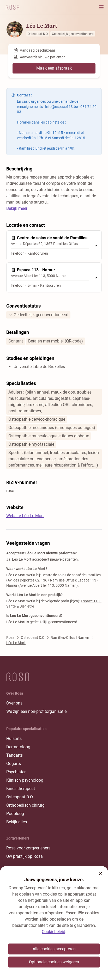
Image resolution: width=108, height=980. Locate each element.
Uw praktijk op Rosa (25, 856)
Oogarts (14, 764)
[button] (101, 873)
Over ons (14, 703)
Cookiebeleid (53, 932)
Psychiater (16, 772)
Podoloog (15, 814)
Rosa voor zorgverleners (28, 848)
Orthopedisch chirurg (25, 805)
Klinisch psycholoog (25, 780)
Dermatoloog (18, 747)
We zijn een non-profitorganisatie (36, 711)
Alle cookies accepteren (54, 949)
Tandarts (14, 755)
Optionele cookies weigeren (54, 962)
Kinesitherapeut (21, 789)
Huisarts (14, 739)
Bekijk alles (17, 822)
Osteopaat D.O (20, 797)
